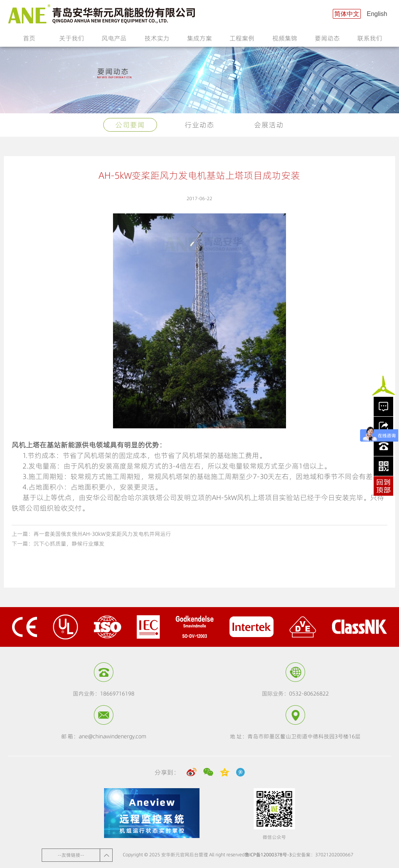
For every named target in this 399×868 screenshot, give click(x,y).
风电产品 (114, 40)
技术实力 (157, 40)
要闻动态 (327, 40)
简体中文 (347, 14)
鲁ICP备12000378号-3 (268, 855)
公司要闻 (130, 125)
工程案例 (242, 40)
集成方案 (199, 40)
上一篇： (91, 534)
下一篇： (58, 544)
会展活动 (269, 125)
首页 (29, 38)
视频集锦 (285, 40)
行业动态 (199, 125)
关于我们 (72, 40)
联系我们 (370, 40)
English (377, 14)
